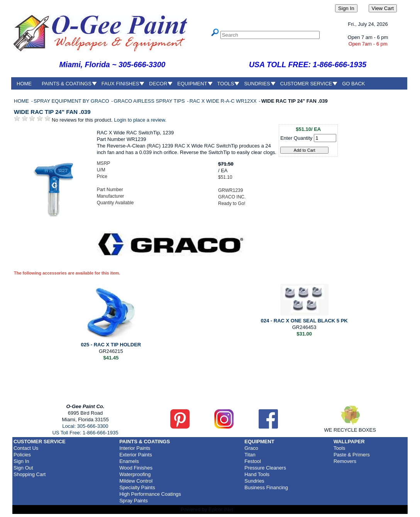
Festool (253, 461)
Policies (22, 455)
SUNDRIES (257, 84)
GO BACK (353, 84)
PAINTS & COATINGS (67, 84)
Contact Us (26, 448)
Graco (251, 448)
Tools (339, 448)
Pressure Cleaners (265, 468)
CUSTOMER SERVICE (306, 84)
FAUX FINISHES (120, 84)
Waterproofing (135, 474)
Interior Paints (135, 448)
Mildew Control (136, 481)
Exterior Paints (136, 455)
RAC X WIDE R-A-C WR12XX (224, 101)
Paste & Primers (352, 455)
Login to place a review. (140, 120)
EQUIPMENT (192, 84)
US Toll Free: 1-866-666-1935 (85, 433)
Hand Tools (257, 474)
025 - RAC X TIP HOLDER (111, 345)
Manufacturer (111, 196)
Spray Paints (134, 501)
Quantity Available (115, 203)
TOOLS (226, 84)
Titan (250, 455)
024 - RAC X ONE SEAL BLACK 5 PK (304, 321)
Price (102, 176)
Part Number (110, 190)
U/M (101, 170)
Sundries (254, 481)
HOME (24, 84)
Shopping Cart (30, 474)
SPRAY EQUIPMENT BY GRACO (72, 101)
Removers (345, 461)
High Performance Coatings (150, 494)
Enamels (129, 461)
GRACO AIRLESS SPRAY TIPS (150, 101)
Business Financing (266, 487)
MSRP (104, 163)
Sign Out (23, 468)
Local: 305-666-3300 (85, 426)
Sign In (21, 461)
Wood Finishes (136, 468)
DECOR (158, 84)
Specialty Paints (137, 487)
